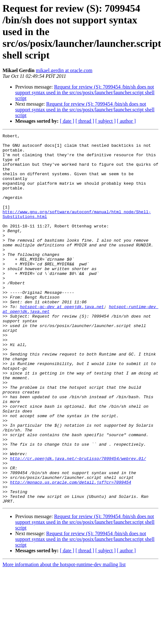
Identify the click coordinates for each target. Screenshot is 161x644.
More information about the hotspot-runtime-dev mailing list (64, 638)
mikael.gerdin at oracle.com (64, 70)
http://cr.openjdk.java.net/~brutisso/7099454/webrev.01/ (78, 524)
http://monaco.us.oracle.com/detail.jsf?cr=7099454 (70, 552)
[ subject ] (106, 121)
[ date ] (67, 121)
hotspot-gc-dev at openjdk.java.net (62, 342)
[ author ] (126, 121)
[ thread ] (85, 121)
